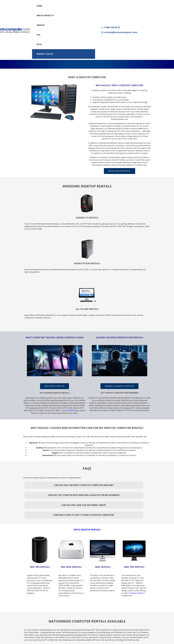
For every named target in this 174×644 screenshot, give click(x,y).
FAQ (39, 35)
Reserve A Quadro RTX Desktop (119, 386)
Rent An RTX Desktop (55, 386)
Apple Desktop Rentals (87, 530)
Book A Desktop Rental (120, 171)
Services (41, 25)
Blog (39, 44)
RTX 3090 (70, 410)
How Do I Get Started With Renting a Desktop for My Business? (84, 495)
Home (39, 6)
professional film (136, 593)
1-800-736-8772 (110, 27)
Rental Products (45, 16)
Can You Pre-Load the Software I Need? (84, 505)
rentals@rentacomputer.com (119, 32)
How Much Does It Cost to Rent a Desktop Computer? (84, 515)
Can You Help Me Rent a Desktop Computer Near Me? (84, 485)
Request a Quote (45, 54)
